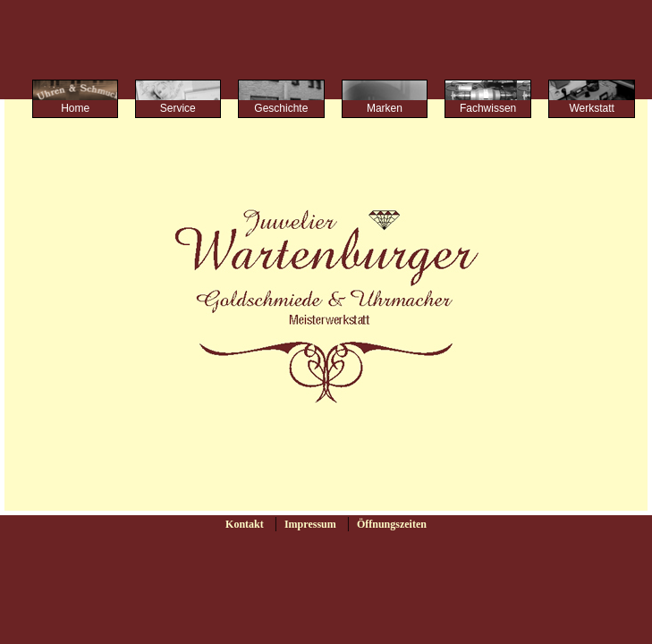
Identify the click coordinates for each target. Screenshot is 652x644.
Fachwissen (488, 108)
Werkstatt (591, 108)
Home (75, 108)
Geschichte (281, 108)
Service (178, 108)
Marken (385, 108)
